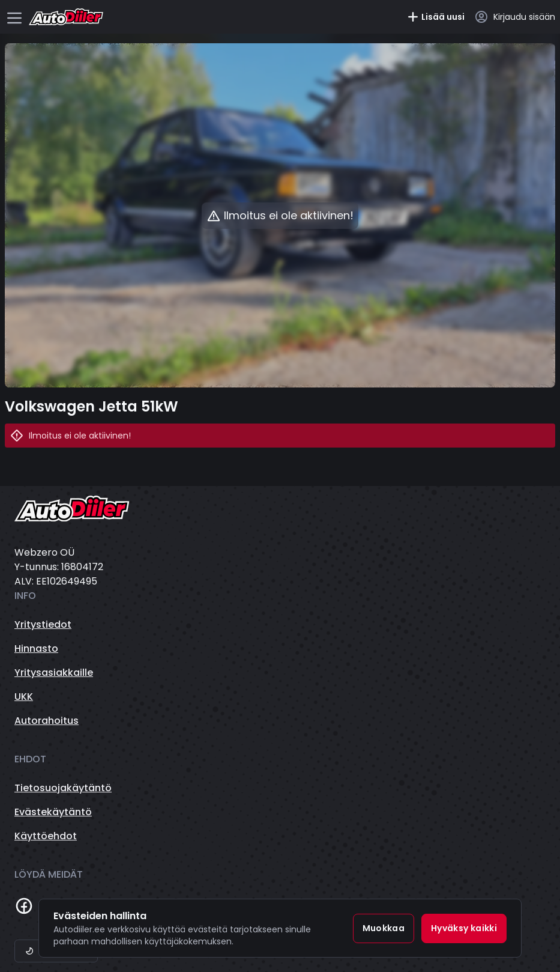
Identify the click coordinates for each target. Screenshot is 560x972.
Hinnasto (36, 649)
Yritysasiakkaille (54, 673)
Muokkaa (384, 928)
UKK (24, 697)
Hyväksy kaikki (464, 928)
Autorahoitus (47, 721)
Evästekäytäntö (53, 812)
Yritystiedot (43, 624)
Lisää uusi (436, 17)
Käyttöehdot (46, 836)
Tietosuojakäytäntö (63, 788)
